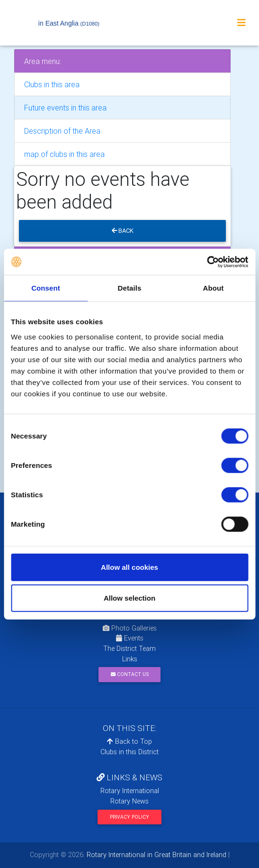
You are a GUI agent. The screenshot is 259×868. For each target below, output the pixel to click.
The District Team (129, 649)
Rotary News (129, 801)
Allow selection (129, 598)
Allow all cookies (129, 567)
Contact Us (130, 674)
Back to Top (129, 741)
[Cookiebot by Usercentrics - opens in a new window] (207, 262)
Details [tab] (130, 288)
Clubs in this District (129, 752)
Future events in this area (65, 108)
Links (130, 659)
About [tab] (214, 288)
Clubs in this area (52, 84)
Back (123, 231)
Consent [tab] (46, 288)
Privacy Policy (129, 817)
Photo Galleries (130, 628)
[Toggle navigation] (241, 23)
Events (130, 638)
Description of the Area (62, 131)
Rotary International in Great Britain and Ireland (156, 855)
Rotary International (130, 791)
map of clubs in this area (64, 154)
